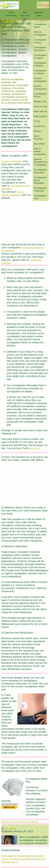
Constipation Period (40, 95)
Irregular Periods (25, 859)
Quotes (37, 131)
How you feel (40, 106)
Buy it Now (39, 144)
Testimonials (11, 16)
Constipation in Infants (40, 57)
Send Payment (38, 137)
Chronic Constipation (40, 80)
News (39, 16)
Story (25, 12)
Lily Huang (11, 830)
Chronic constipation (12, 161)
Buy (25, 19)
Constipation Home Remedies (40, 180)
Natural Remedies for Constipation (41, 162)
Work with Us (40, 111)
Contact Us (39, 126)
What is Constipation (40, 33)
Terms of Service (11, 822)
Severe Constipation (40, 87)
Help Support (40, 116)
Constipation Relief (40, 26)
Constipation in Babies (40, 64)
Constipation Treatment (40, 189)
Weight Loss (40, 101)
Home (11, 12)
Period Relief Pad (26, 856)
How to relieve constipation (40, 151)
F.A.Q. (37, 121)
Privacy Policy (29, 822)
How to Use (25, 16)
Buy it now (35, 448)
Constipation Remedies (40, 171)
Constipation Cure (40, 197)
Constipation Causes (40, 41)
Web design (9, 856)
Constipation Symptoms (40, 49)
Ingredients (39, 12)
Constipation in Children (40, 72)
